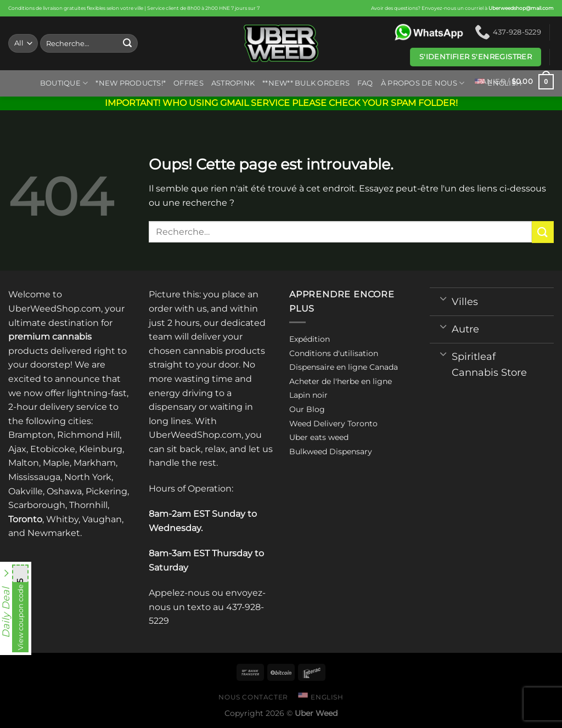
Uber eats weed (319, 437)
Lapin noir (308, 395)
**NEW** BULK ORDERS (306, 83)
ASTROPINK (233, 83)
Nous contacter (253, 697)
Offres (189, 83)
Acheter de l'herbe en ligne (341, 381)
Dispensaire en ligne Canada (344, 367)
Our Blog (307, 409)
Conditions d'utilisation (334, 353)
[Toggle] (443, 298)
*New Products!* (131, 83)
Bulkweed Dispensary (331, 452)
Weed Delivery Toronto (333, 424)
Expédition (310, 339)
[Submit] (127, 43)
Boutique (64, 83)
